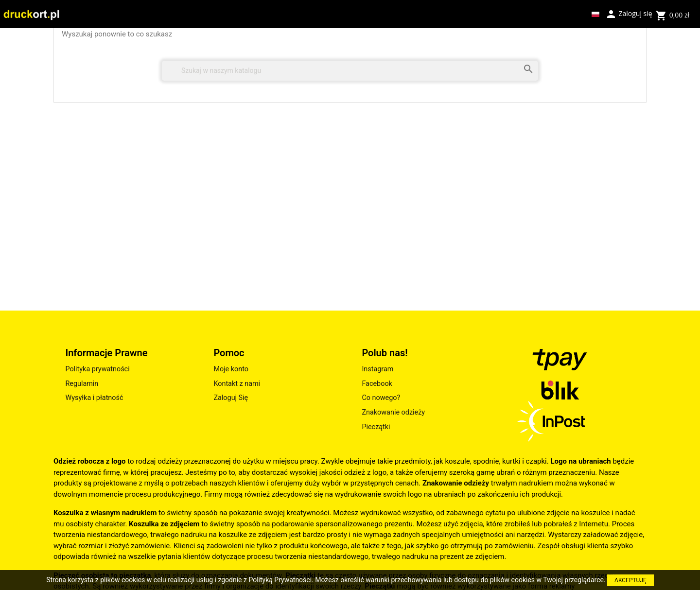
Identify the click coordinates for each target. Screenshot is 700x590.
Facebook (377, 384)
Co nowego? (381, 398)
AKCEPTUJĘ (630, 580)
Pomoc (229, 353)
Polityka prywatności (97, 369)
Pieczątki (376, 427)
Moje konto (231, 369)
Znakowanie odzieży (393, 412)
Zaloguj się (629, 13)
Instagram (377, 369)
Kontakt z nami (237, 384)
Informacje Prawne (106, 353)
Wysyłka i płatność (94, 398)
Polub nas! (385, 353)
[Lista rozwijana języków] (595, 14)
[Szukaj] (350, 71)
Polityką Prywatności (280, 580)
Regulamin (82, 384)
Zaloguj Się (231, 398)
